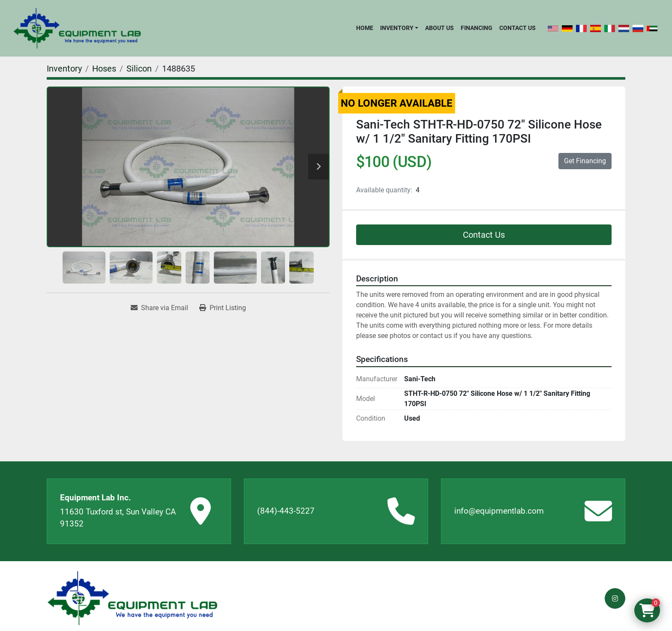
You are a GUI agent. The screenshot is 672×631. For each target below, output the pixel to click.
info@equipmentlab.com (499, 511)
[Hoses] (104, 69)
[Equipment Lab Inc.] (132, 598)
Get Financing (585, 161)
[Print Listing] (223, 308)
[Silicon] (139, 69)
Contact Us (517, 28)
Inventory (397, 28)
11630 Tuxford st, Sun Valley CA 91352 (118, 518)
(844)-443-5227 (286, 511)
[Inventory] (64, 69)
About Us (439, 28)
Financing (477, 28)
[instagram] (615, 598)
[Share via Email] (159, 308)
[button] (399, 28)
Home (365, 28)
